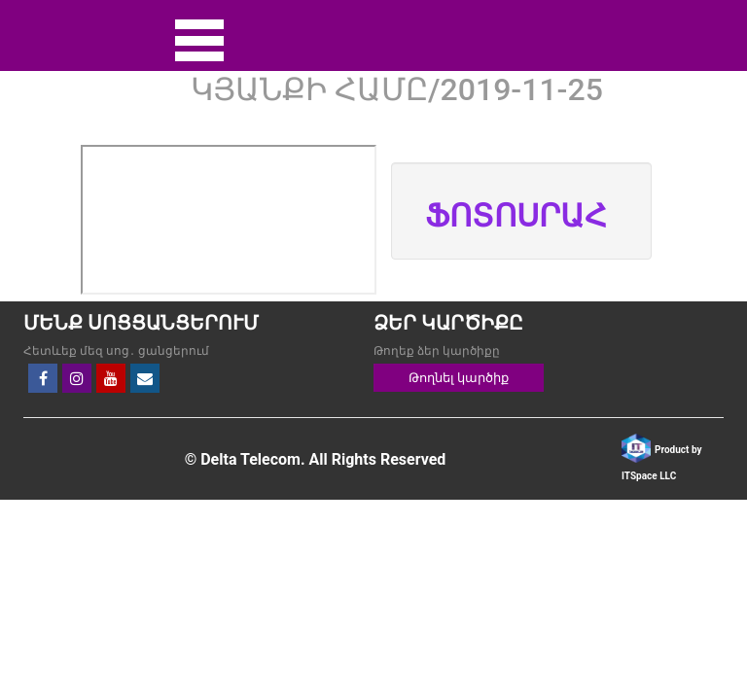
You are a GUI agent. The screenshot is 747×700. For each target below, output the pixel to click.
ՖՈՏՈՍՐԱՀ (516, 216)
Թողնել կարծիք (459, 378)
